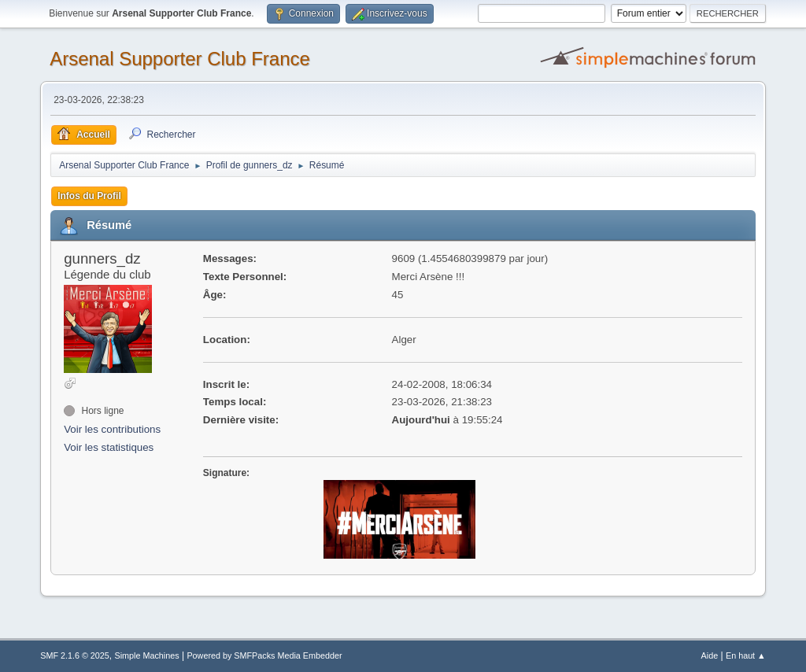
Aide (710, 655)
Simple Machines (147, 655)
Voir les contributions (112, 429)
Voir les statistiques (109, 447)
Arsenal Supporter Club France (180, 59)
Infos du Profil (89, 196)
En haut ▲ (746, 655)
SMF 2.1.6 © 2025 (75, 655)
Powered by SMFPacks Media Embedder (264, 655)
